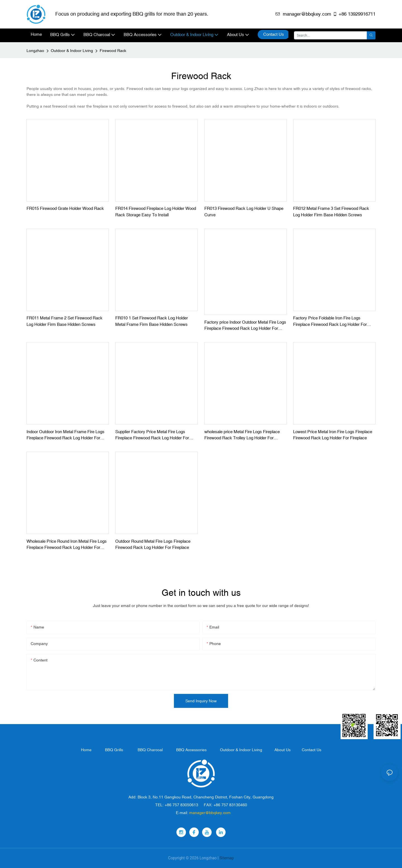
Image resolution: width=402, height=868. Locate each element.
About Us (283, 750)
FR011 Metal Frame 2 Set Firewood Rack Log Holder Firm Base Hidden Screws (64, 321)
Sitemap (227, 858)
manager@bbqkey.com (303, 14)
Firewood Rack (113, 51)
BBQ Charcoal (150, 750)
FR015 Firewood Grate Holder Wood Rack (65, 208)
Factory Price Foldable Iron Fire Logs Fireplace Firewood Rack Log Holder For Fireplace (330, 322)
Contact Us (312, 750)
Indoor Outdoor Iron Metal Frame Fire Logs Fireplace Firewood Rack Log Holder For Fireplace (65, 435)
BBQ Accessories (191, 750)
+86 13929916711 (354, 14)
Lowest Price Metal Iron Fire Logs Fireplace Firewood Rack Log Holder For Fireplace (333, 435)
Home (86, 750)
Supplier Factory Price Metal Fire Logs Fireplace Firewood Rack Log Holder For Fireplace (152, 435)
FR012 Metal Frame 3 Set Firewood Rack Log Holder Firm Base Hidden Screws (331, 212)
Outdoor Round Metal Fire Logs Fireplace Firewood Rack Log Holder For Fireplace (153, 544)
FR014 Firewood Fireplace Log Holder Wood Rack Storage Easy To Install (156, 212)
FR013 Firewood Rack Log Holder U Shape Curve (244, 212)
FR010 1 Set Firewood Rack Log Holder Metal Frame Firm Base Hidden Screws (152, 321)
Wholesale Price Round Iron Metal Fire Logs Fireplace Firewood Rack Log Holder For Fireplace (67, 545)
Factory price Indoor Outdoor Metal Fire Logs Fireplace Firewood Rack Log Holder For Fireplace (245, 326)
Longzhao (35, 51)
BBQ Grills (114, 750)
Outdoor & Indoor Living (72, 51)
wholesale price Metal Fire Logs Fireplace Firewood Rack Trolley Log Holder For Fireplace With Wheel (242, 435)
